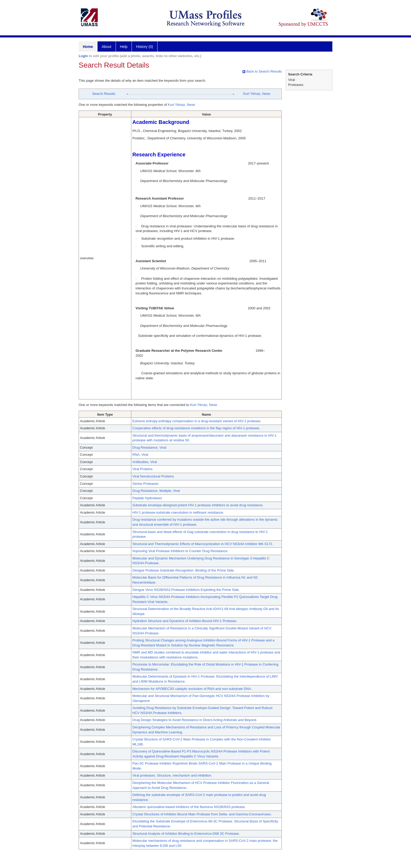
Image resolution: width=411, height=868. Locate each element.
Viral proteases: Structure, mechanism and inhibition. (172, 775)
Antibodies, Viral (145, 462)
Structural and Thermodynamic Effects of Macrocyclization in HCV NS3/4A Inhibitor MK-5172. (203, 544)
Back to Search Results (262, 71)
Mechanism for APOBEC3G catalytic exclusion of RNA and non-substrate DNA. (192, 689)
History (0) (145, 47)
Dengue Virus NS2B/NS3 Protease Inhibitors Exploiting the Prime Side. (186, 590)
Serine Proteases (145, 484)
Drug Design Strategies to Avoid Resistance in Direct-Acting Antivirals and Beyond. (195, 720)
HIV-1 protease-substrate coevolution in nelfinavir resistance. (178, 512)
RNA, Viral (140, 455)
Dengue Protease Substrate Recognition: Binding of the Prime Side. (183, 570)
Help (124, 47)
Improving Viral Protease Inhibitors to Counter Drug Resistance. (180, 551)
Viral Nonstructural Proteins (153, 476)
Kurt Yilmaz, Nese (257, 94)
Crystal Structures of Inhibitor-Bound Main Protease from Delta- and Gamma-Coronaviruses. (202, 814)
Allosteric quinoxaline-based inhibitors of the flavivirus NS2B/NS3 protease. (189, 807)
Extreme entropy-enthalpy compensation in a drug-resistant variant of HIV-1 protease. (197, 421)
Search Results (104, 94)
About (107, 47)
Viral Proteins (142, 469)
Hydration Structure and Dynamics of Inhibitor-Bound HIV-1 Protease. (185, 621)
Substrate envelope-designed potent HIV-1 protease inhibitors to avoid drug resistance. (198, 505)
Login (83, 56)
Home (88, 47)
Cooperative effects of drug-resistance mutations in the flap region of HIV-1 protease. (196, 428)
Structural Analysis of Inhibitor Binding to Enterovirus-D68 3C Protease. (186, 834)
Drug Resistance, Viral (149, 447)
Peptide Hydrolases (147, 498)
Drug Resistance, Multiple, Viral (156, 491)
